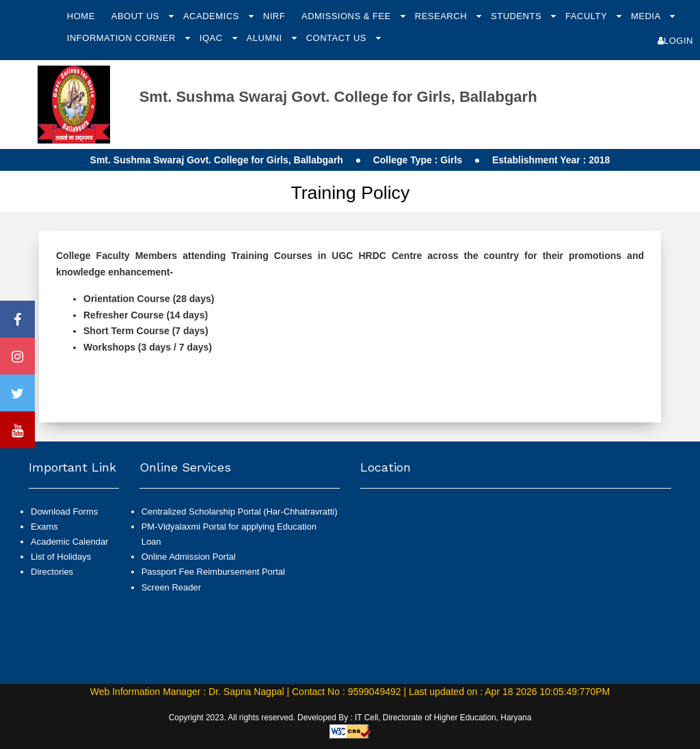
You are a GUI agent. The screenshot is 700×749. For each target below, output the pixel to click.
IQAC (213, 38)
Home (81, 16)
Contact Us (338, 38)
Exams (44, 527)
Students (517, 16)
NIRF (274, 16)
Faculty (588, 16)
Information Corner (123, 38)
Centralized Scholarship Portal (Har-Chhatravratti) (240, 512)
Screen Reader (171, 587)
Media (647, 16)
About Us (137, 16)
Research (442, 16)
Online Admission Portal (189, 557)
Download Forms (64, 512)
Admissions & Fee (348, 16)
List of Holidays (61, 557)
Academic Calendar (69, 542)
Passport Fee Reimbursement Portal (213, 572)
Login (675, 41)
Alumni (266, 38)
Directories (52, 572)
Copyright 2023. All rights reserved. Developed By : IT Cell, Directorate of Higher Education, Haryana (350, 718)
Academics (213, 16)
